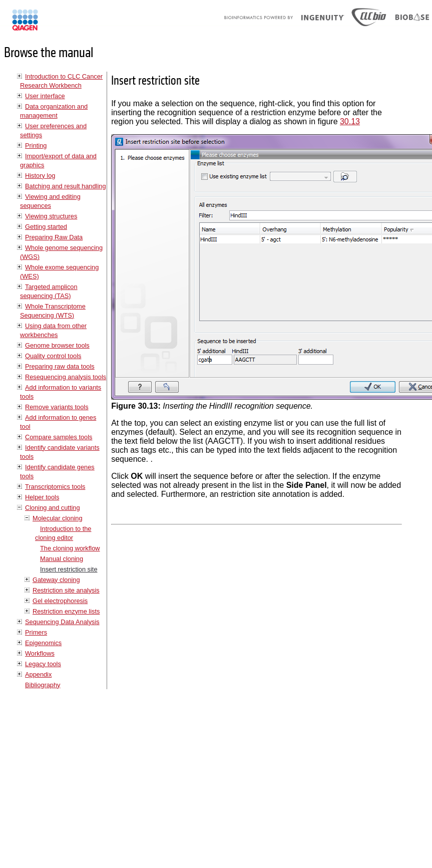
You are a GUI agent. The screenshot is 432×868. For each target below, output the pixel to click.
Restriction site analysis (66, 590)
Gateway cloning (56, 580)
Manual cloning (62, 559)
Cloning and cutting (53, 508)
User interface (45, 96)
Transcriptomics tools (55, 487)
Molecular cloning (58, 518)
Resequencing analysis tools (66, 377)
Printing (36, 146)
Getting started (46, 227)
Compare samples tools (59, 437)
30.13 (350, 121)
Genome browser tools (57, 345)
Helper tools (42, 497)
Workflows (40, 653)
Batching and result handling (66, 186)
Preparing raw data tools (60, 366)
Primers (36, 632)
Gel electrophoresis (60, 601)
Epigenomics (43, 643)
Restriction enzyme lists (66, 611)
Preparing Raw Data (54, 237)
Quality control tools (53, 356)
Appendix (38, 674)
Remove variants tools (57, 407)
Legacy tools (43, 664)
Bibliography (43, 685)
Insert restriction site (69, 569)
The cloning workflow (70, 548)
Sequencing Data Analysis (62, 622)
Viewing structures (51, 216)
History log (40, 176)
